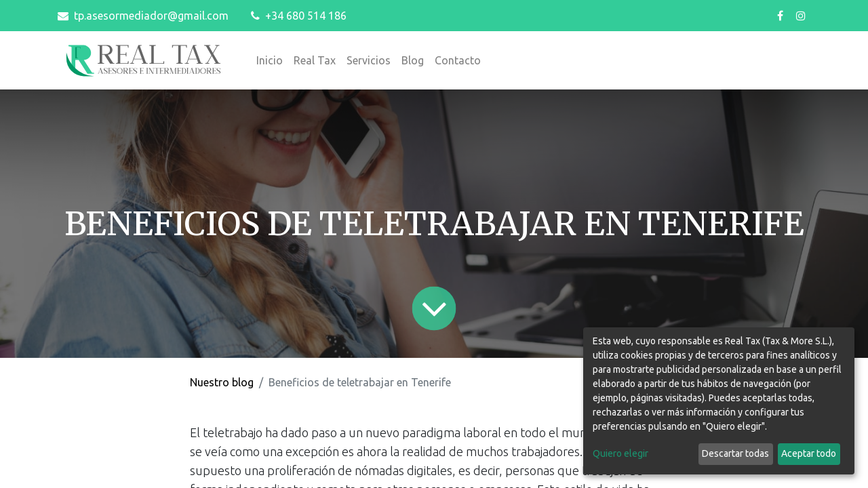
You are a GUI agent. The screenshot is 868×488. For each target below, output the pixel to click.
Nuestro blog (222, 382)
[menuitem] (270, 60)
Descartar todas (735, 453)
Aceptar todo (809, 453)
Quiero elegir (620, 453)
